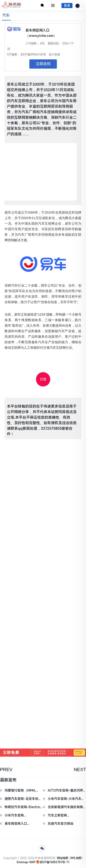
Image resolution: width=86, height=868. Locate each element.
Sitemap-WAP (26, 862)
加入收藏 (54, 55)
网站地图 (63, 858)
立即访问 (43, 64)
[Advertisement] (41, 172)
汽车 (6, 15)
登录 (67, 6)
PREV (6, 769)
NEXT (80, 769)
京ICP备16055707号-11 (54, 862)
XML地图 (76, 858)
